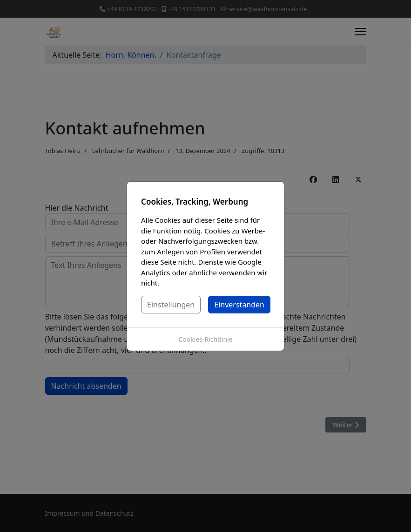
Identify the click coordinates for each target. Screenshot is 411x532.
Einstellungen (171, 305)
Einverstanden (239, 305)
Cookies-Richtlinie (205, 339)
